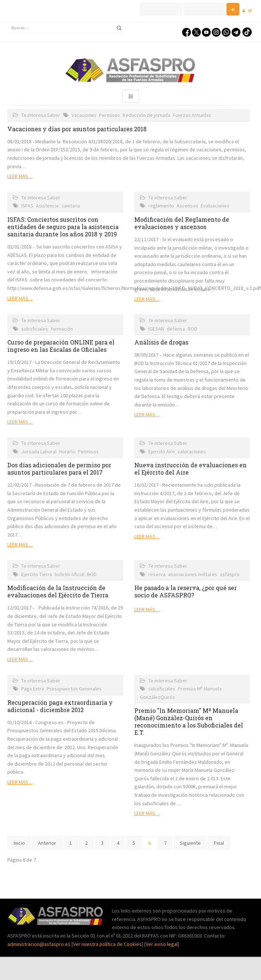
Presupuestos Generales (74, 689)
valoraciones (192, 452)
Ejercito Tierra (37, 574)
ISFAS (27, 206)
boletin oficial (70, 574)
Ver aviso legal (162, 944)
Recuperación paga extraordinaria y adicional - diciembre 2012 (60, 706)
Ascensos (187, 206)
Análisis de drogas (161, 342)
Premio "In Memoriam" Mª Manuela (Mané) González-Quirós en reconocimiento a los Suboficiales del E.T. (189, 721)
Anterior (47, 843)
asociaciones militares (193, 574)
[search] (66, 28)
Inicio (19, 843)
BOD (192, 329)
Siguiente (190, 843)
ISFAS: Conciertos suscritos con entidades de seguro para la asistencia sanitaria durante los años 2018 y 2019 (63, 227)
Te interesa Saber (41, 115)
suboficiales (35, 329)
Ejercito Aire (162, 452)
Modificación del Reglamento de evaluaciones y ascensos (182, 223)
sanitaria (71, 206)
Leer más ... (20, 176)
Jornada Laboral (39, 452)
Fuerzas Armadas (192, 115)
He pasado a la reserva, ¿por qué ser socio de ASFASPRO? (186, 591)
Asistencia (47, 206)
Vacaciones (84, 115)
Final (219, 843)
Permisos (110, 115)
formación (62, 329)
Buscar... (8, 23)
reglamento (161, 206)
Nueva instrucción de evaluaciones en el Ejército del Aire (191, 469)
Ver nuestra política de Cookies (107, 944)
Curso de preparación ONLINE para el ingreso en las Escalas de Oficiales (61, 346)
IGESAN (156, 329)
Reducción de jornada (146, 115)
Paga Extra (33, 689)
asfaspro (230, 574)
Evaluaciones (215, 206)
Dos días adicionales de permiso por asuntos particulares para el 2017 (59, 469)
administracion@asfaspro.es (39, 944)
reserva (157, 574)
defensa (176, 329)
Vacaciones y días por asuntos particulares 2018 (77, 129)
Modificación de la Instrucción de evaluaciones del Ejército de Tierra (58, 591)
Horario (67, 452)
